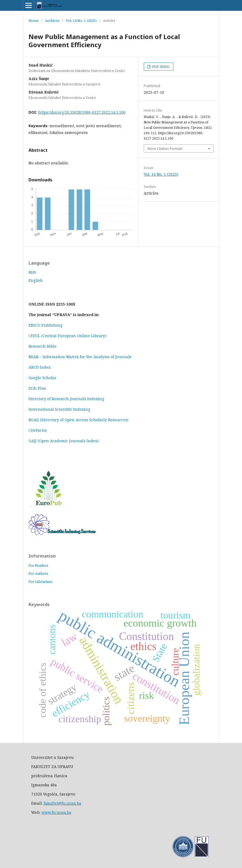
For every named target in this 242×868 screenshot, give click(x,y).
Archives (52, 20)
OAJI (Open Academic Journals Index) (64, 441)
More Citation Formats (165, 148)
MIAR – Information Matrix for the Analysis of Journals (80, 357)
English (36, 280)
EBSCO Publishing (45, 325)
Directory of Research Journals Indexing (66, 399)
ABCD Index (40, 367)
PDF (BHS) (160, 67)
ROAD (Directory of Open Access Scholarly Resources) (78, 420)
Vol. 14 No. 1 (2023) (81, 20)
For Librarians (41, 582)
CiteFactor (38, 430)
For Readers (38, 565)
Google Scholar (43, 378)
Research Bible (43, 346)
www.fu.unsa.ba (56, 812)
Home (34, 20)
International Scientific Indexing (59, 409)
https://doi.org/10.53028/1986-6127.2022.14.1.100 (82, 112)
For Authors (38, 573)
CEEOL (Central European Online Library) (67, 336)
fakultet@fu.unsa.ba (62, 803)
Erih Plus (37, 388)
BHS (32, 272)
